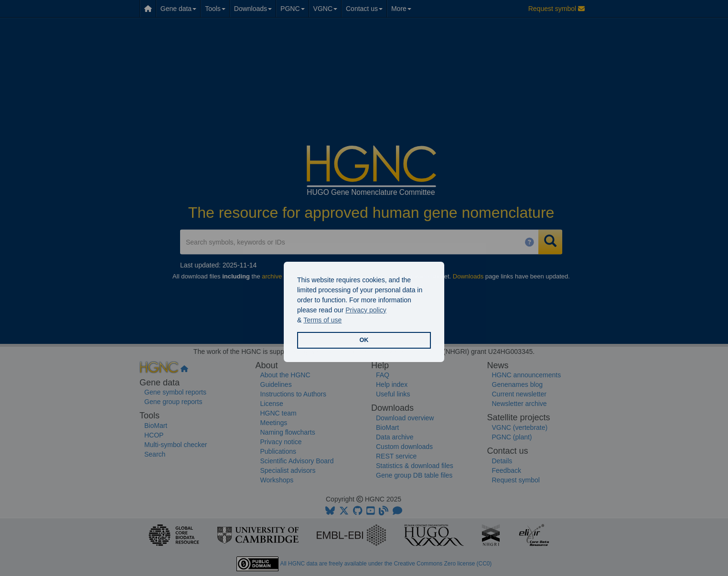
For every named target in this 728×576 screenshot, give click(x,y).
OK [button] (364, 340)
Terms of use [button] (322, 320)
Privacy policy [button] (366, 310)
